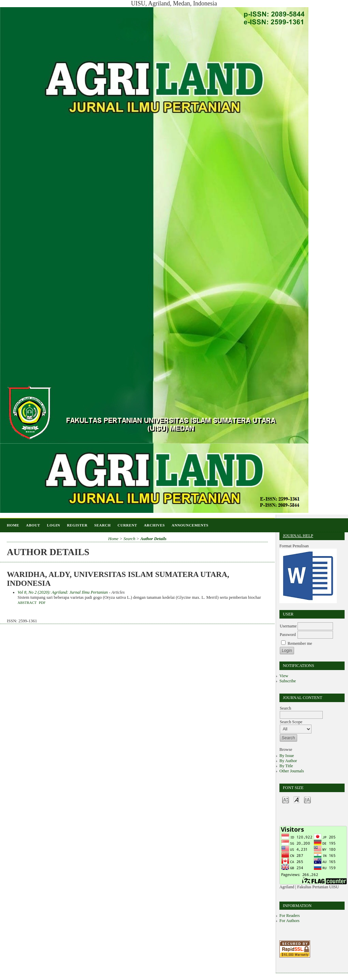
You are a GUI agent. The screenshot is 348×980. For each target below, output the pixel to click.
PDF (42, 603)
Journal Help (298, 536)
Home (13, 525)
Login (53, 525)
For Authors (289, 921)
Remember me (300, 643)
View (284, 676)
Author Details (153, 539)
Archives (154, 525)
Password (288, 635)
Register (77, 525)
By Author (288, 761)
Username (288, 626)
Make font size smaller (286, 799)
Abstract (27, 603)
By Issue (287, 756)
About (33, 525)
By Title (286, 766)
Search (102, 525)
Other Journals (292, 771)
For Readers (289, 916)
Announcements (190, 525)
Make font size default (296, 799)
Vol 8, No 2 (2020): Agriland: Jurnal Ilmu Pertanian (63, 592)
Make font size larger (307, 799)
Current (127, 525)
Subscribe (288, 681)
